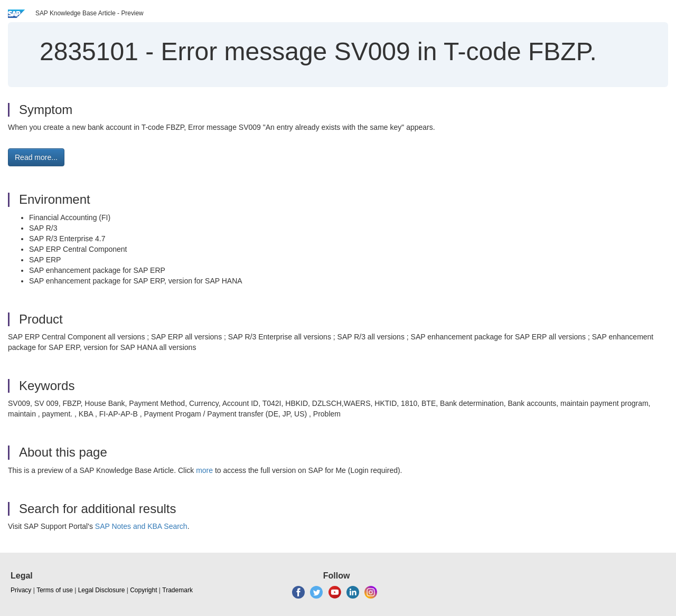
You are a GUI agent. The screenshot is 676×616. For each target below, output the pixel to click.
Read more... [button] (36, 157)
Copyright (143, 590)
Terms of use (55, 590)
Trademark (177, 590)
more (204, 470)
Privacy (21, 590)
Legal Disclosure (102, 590)
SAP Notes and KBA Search (141, 526)
